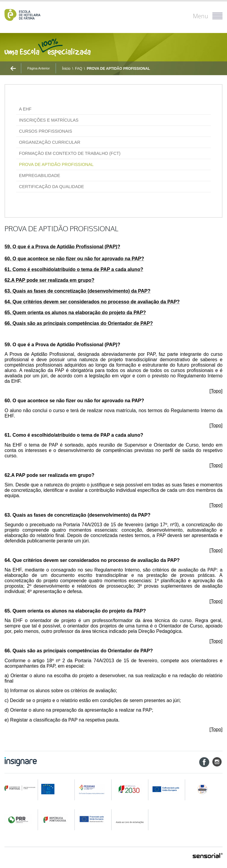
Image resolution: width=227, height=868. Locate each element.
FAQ (79, 69)
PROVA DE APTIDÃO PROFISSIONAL (118, 69)
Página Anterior (38, 68)
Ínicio (66, 69)
